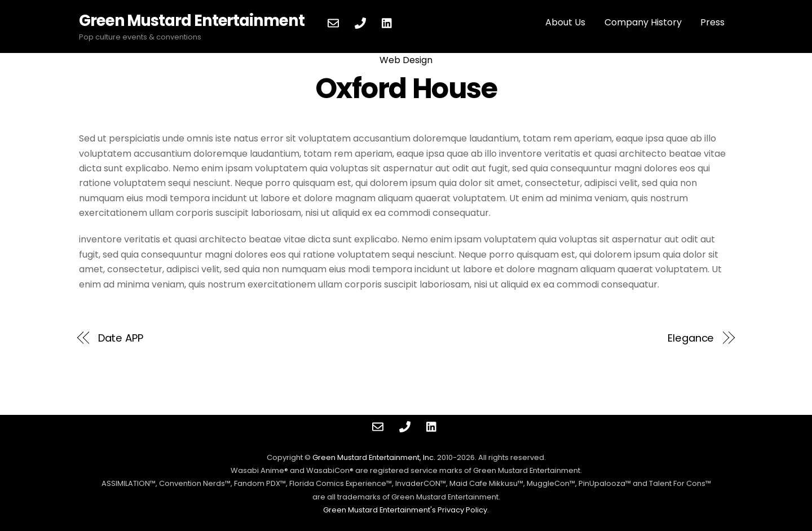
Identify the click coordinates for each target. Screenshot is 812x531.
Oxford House (406, 88)
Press (712, 22)
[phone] (360, 22)
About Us (565, 22)
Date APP (121, 338)
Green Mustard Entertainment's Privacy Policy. (406, 510)
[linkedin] (387, 22)
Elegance (691, 338)
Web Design (406, 60)
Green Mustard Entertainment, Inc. (374, 457)
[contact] (333, 22)
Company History (643, 22)
